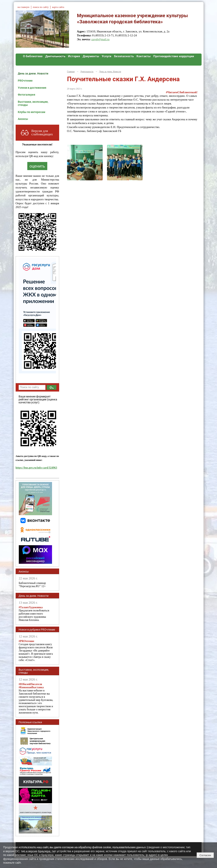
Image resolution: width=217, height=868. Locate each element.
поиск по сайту (41, 7)
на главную (24, 7)
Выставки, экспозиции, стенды (33, 103)
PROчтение (25, 81)
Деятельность (55, 56)
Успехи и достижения (32, 88)
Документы (91, 56)
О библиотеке (33, 56)
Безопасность (124, 56)
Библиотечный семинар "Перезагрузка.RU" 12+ (32, 585)
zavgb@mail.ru (100, 39)
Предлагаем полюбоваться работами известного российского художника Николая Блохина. (34, 614)
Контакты (144, 56)
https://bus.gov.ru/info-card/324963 (36, 468)
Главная (71, 72)
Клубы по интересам (32, 112)
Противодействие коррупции (174, 56)
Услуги (107, 56)
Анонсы (23, 119)
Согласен (205, 855)
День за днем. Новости (33, 73)
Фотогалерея (27, 95)
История (74, 56)
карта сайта (58, 7)
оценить (37, 166)
